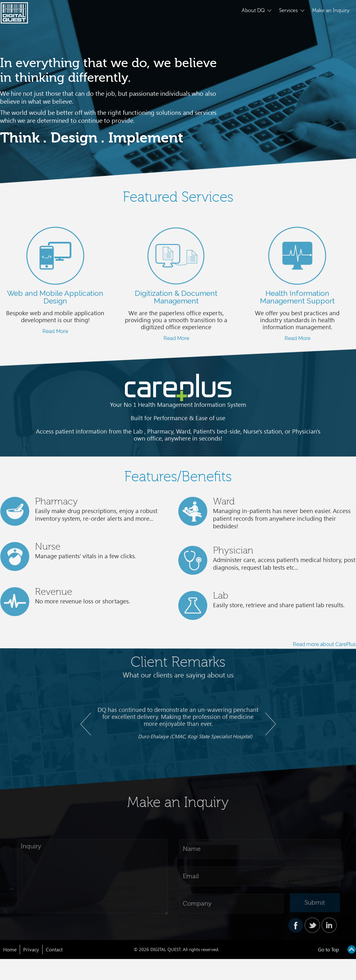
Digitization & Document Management (176, 297)
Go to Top (328, 949)
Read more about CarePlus (324, 644)
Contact (54, 949)
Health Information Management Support (297, 297)
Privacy (31, 949)
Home (10, 949)
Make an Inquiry (331, 10)
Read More (55, 331)
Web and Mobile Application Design (55, 297)
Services (288, 10)
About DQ (253, 10)
